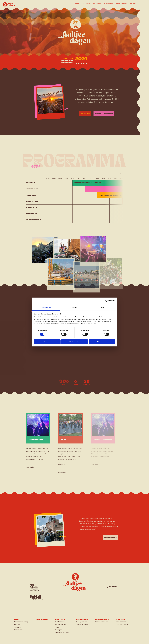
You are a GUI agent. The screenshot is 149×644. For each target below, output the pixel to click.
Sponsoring (109, 3)
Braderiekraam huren (102, 622)
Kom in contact (121, 622)
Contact (133, 3)
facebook (112, 592)
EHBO (57, 627)
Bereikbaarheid (60, 622)
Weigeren (47, 342)
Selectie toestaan (75, 342)
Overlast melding (122, 625)
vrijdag (35, 169)
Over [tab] (103, 307)
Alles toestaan (102, 342)
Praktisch (97, 3)
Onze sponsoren (81, 622)
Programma (86, 3)
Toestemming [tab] (46, 307)
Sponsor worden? (82, 625)
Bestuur (17, 625)
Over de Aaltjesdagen (22, 622)
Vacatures (18, 627)
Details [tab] (74, 307)
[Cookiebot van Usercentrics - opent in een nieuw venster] (107, 301)
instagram (112, 586)
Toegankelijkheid (60, 625)
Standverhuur (122, 3)
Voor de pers (19, 630)
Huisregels (58, 630)
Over (77, 3)
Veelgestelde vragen (62, 633)
